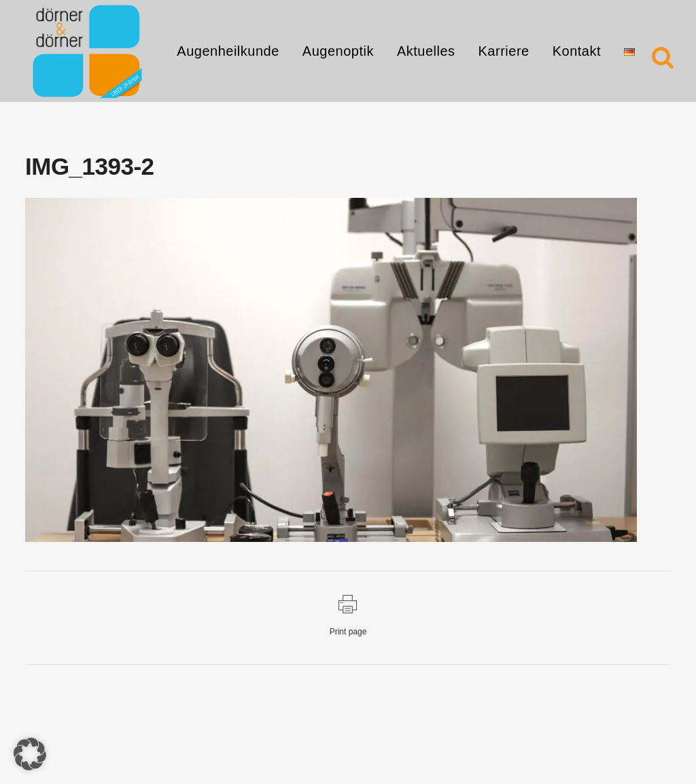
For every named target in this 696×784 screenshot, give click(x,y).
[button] (30, 754)
